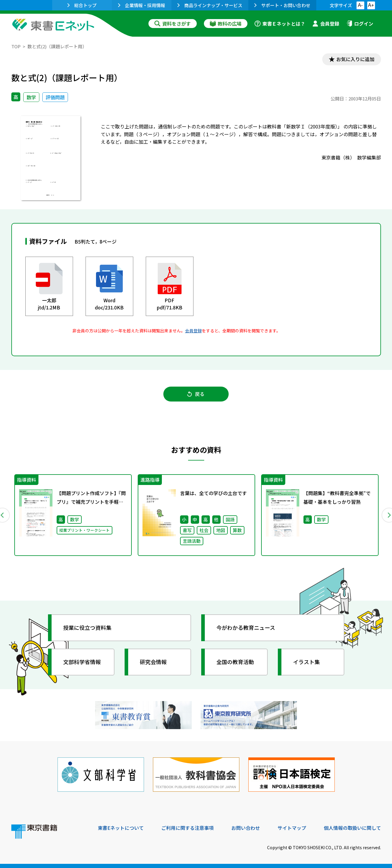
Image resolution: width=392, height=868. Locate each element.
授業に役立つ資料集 (88, 628)
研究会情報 (154, 662)
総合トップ (82, 5)
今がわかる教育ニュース (246, 628)
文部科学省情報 (82, 662)
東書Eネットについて (121, 827)
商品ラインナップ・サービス (210, 5)
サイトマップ (292, 827)
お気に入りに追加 (355, 59)
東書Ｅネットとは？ (280, 24)
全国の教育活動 (235, 662)
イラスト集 (307, 662)
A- (360, 5)
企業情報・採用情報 (142, 5)
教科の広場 (226, 24)
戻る (196, 394)
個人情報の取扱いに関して (352, 827)
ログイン (360, 24)
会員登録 (326, 24)
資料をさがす (173, 24)
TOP (16, 46)
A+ (371, 5)
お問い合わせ (246, 827)
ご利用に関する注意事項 (188, 827)
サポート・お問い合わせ (282, 5)
